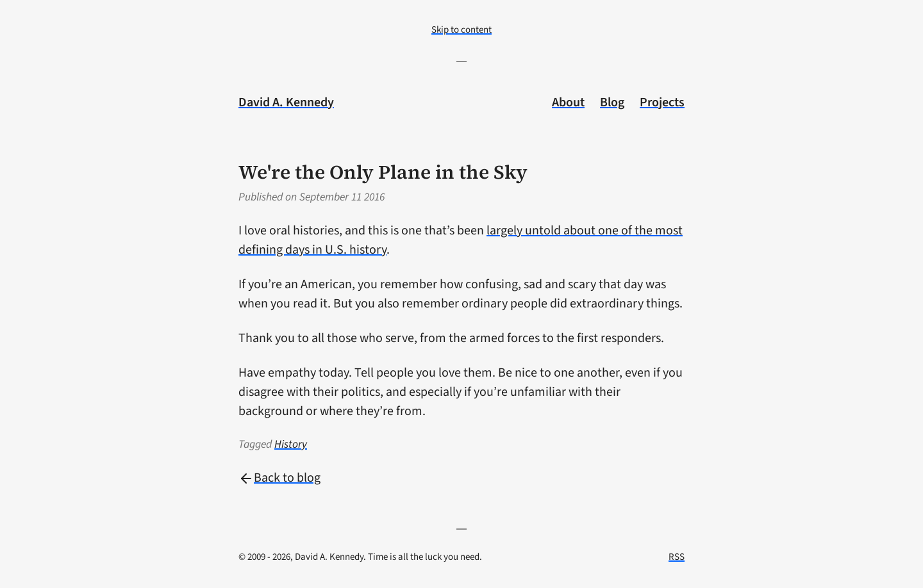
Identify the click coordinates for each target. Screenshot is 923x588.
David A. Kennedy (286, 102)
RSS (677, 557)
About (568, 102)
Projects (662, 102)
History (291, 444)
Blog (612, 102)
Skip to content (462, 30)
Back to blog (279, 478)
